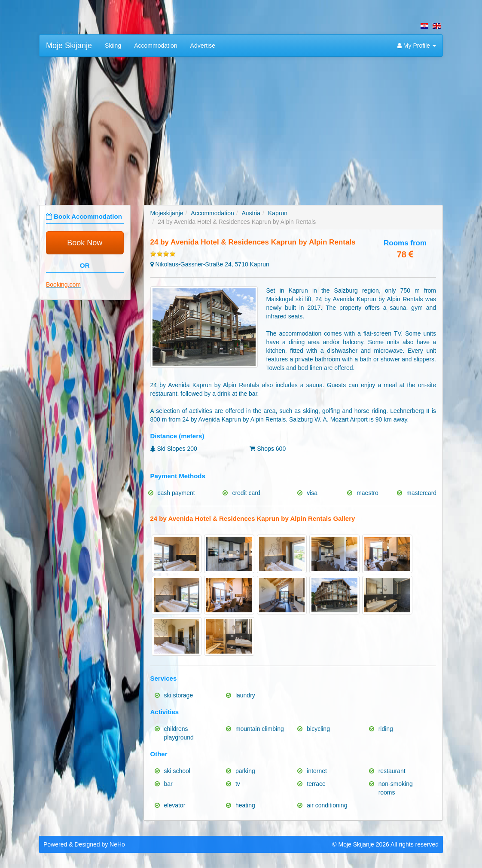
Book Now (85, 243)
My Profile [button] (417, 46)
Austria (251, 213)
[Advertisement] (241, 125)
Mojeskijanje (167, 213)
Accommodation (156, 46)
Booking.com (63, 284)
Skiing (113, 46)
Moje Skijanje (69, 46)
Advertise (203, 46)
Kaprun (278, 213)
